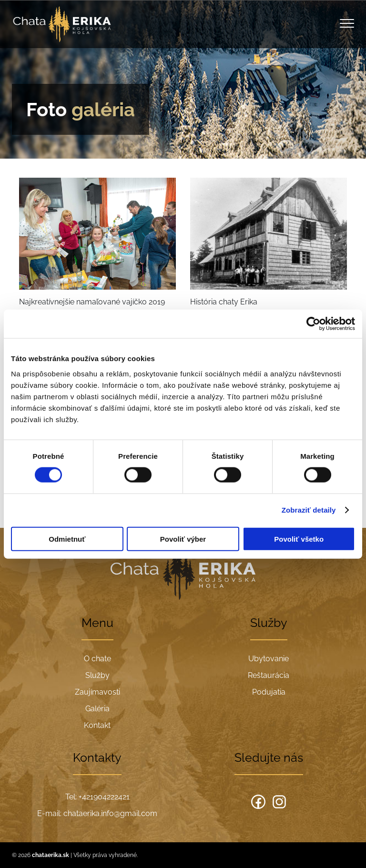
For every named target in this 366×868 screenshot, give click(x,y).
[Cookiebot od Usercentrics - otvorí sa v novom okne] (313, 324)
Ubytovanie (269, 659)
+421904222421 (104, 797)
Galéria (97, 709)
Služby (97, 675)
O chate (97, 659)
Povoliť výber (183, 539)
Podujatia (269, 692)
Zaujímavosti (97, 692)
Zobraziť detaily (309, 510)
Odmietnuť (67, 539)
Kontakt (97, 725)
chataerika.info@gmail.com (110, 813)
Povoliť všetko (299, 539)
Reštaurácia (269, 675)
